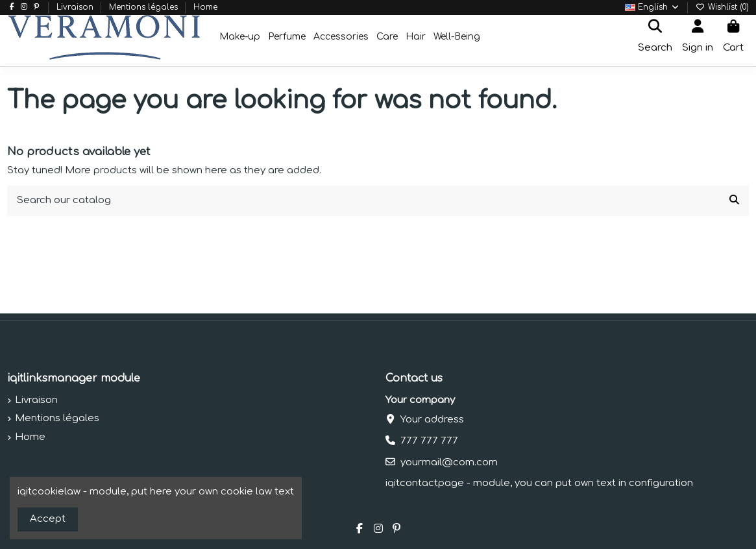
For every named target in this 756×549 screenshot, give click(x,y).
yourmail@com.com (449, 462)
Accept (48, 519)
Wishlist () (722, 7)
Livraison (76, 7)
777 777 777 (429, 441)
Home (205, 7)
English (652, 7)
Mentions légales (145, 7)
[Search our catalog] (734, 201)
